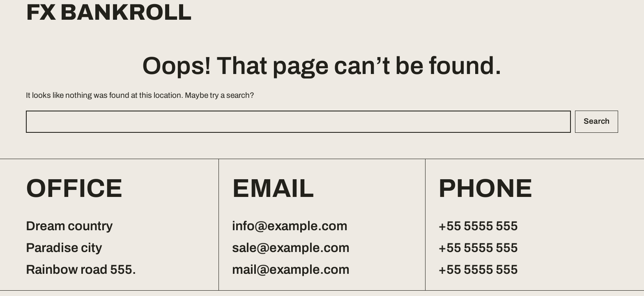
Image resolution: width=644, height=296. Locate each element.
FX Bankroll (109, 13)
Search (597, 121)
